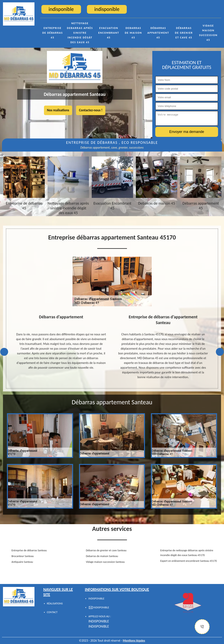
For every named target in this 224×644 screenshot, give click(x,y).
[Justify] (202, 627)
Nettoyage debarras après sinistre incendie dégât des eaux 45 (80, 33)
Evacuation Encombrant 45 (109, 33)
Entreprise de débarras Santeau (29, 550)
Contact (52, 612)
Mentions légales (134, 641)
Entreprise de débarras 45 (53, 33)
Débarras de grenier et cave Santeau (106, 550)
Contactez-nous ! (91, 110)
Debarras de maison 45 (133, 33)
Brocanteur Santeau (23, 556)
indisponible (99, 621)
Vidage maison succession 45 (208, 33)
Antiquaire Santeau (22, 562)
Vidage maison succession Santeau (105, 562)
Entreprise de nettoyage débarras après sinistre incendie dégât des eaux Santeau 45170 (187, 553)
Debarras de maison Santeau (102, 556)
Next (220, 352)
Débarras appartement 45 (158, 33)
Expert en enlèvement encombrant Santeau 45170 (188, 561)
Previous (4, 352)
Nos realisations (58, 110)
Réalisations (55, 603)
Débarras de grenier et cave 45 (184, 33)
